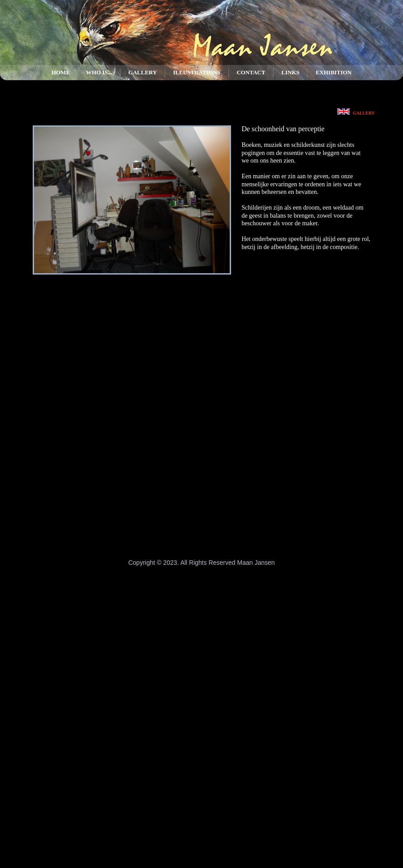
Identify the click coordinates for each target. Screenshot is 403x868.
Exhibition (334, 72)
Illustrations (197, 72)
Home (61, 72)
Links (290, 72)
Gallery (143, 72)
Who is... (99, 72)
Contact (251, 72)
